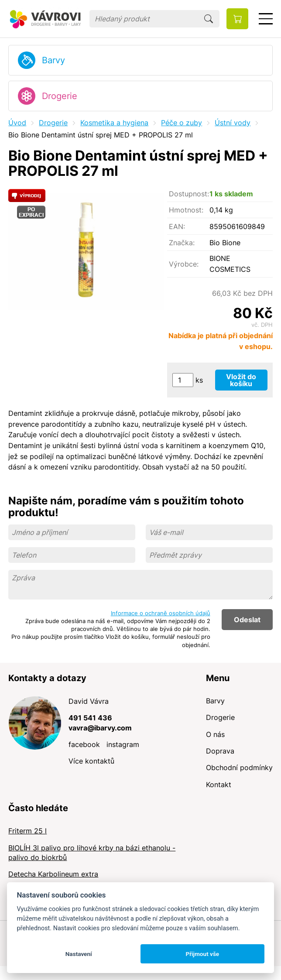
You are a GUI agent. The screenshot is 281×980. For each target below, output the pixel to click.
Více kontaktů (91, 761)
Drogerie (60, 96)
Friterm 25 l (27, 831)
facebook (84, 744)
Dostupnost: (189, 194)
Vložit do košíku (241, 380)
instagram (123, 744)
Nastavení (79, 954)
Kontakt (219, 785)
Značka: (182, 243)
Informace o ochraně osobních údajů (161, 613)
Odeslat (247, 620)
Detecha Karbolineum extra (53, 874)
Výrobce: (184, 264)
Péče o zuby (182, 123)
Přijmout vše (202, 954)
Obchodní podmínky (239, 768)
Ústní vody (233, 123)
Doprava (220, 751)
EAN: (177, 226)
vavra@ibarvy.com (100, 728)
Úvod (17, 123)
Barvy (53, 60)
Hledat (209, 19)
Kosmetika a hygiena (114, 123)
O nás (215, 734)
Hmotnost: (186, 210)
